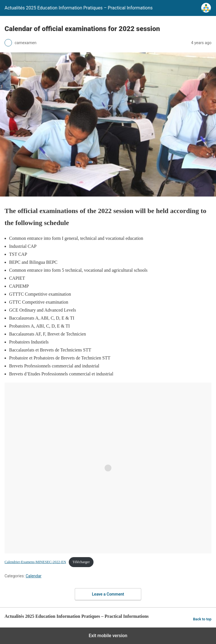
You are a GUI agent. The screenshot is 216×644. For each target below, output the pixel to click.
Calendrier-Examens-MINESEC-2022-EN (35, 562)
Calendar (34, 576)
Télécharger (81, 562)
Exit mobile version (108, 636)
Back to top (202, 619)
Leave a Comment (108, 594)
